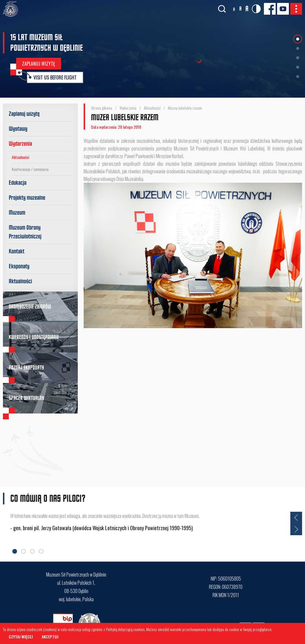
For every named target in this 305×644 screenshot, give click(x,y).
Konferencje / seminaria (30, 169)
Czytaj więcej (21, 637)
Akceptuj (50, 637)
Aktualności (20, 157)
